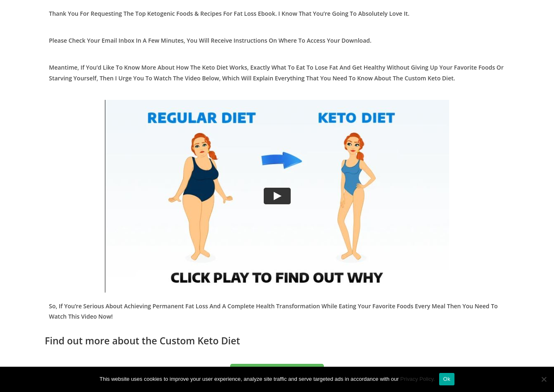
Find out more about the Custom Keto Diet (142, 341)
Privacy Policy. (418, 379)
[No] (544, 379)
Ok (447, 379)
